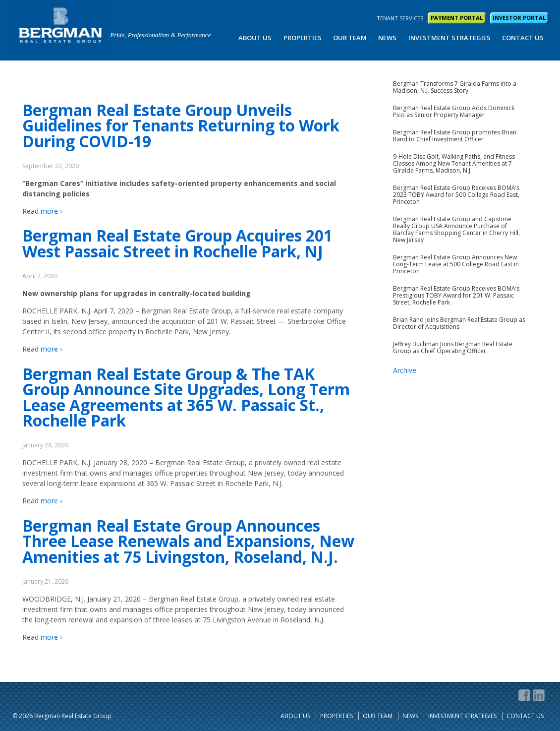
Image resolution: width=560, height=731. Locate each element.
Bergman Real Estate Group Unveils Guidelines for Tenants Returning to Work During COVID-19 (181, 125)
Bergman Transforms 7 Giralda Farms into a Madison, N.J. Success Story (455, 87)
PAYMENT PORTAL (457, 18)
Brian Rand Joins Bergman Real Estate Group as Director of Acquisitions (459, 323)
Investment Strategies (449, 38)
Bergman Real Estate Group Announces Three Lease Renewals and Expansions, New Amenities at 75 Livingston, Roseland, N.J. (188, 541)
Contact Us (523, 38)
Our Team (350, 38)
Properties (303, 38)
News (387, 38)
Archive (405, 370)
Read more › (42, 211)
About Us (255, 38)
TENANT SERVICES (400, 18)
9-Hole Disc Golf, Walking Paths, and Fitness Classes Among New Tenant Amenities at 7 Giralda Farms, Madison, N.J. (454, 164)
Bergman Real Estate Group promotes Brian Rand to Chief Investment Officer (455, 136)
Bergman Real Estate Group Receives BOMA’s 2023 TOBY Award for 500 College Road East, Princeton (456, 195)
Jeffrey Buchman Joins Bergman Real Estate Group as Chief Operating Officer (453, 348)
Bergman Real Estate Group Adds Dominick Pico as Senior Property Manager (454, 112)
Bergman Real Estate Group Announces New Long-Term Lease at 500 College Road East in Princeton (456, 264)
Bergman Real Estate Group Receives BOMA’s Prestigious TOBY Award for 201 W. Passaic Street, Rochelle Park (456, 296)
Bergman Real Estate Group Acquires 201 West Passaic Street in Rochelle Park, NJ (177, 243)
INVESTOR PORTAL (519, 18)
